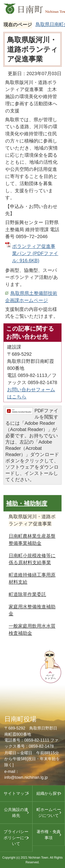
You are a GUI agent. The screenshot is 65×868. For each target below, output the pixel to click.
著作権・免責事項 (49, 835)
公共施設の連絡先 (16, 813)
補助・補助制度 (27, 503)
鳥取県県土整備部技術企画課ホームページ (31, 297)
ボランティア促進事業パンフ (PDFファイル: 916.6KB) (35, 253)
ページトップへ (51, 667)
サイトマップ (16, 793)
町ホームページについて (49, 813)
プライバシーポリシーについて (16, 838)
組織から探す (49, 793)
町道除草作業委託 (27, 594)
